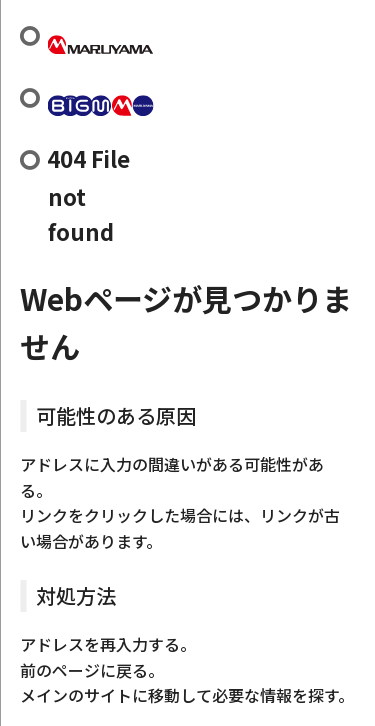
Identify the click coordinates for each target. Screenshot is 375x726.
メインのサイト (76, 695)
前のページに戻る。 (92, 670)
